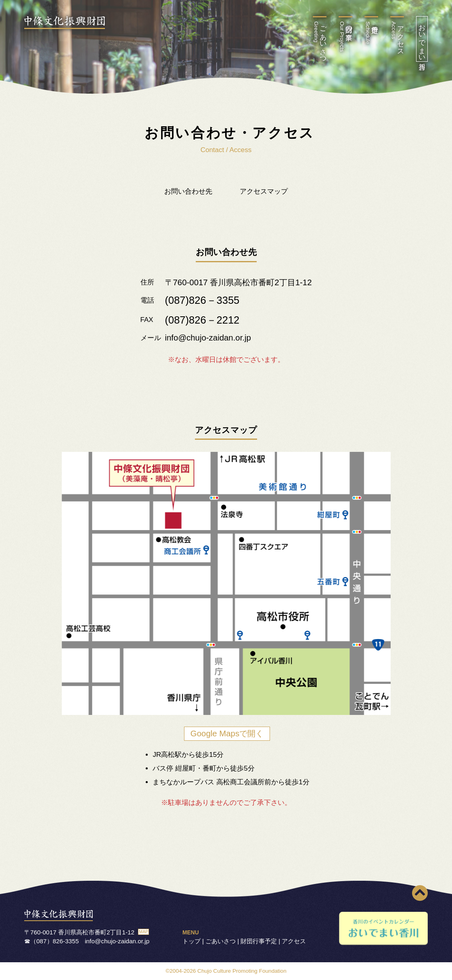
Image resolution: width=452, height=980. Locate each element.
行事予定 (368, 33)
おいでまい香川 (422, 39)
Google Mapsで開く (227, 733)
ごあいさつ (320, 41)
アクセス (397, 37)
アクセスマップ (264, 191)
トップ (191, 941)
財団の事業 (346, 37)
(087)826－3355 (202, 300)
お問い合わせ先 (188, 191)
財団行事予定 (259, 941)
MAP (143, 932)
